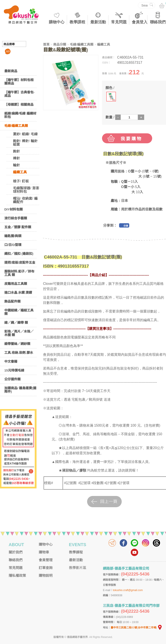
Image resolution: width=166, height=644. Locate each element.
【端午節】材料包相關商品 (19, 82)
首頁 (46, 44)
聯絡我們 (158, 22)
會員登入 (140, 22)
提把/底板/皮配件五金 (20, 262)
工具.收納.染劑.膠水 (19, 353)
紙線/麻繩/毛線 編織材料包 (20, 115)
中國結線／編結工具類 (19, 312)
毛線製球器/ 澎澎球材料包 (26, 190)
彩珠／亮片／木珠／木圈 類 (19, 333)
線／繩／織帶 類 (16, 323)
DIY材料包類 (14, 209)
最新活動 (98, 22)
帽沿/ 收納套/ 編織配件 (25, 200)
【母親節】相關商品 (19, 104)
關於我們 (16, 552)
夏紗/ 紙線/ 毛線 (25, 134)
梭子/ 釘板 (21, 181)
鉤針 (16, 151)
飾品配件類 (12, 301)
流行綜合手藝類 (16, 218)
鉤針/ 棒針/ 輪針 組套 (25, 143)
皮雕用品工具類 (16, 284)
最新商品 (11, 71)
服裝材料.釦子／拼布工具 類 (19, 273)
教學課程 (77, 22)
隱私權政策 (17, 576)
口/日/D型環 (13, 245)
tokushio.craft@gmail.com (128, 590)
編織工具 (20, 172)
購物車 (44, 552)
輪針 (16, 165)
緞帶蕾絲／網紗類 (17, 344)
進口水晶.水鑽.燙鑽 (18, 293)
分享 (126, 226)
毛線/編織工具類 (16, 126)
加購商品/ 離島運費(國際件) (20, 390)
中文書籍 (11, 361)
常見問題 (119, 22)
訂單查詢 (46, 568)
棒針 (16, 158)
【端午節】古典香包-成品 (19, 94)
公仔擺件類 (12, 379)
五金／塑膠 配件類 (18, 227)
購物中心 (57, 22)
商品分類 (60, 44)
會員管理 (46, 560)
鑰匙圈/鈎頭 (13, 236)
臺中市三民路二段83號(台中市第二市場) (136, 628)
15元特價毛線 (14, 370)
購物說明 (46, 576)
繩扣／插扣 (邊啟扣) (19, 254)
